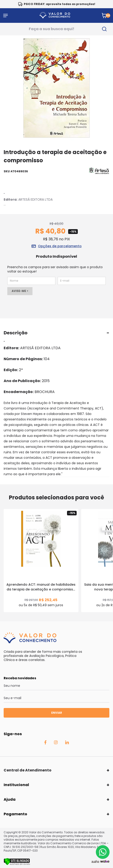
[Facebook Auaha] (45, 743)
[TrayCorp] (105, 862)
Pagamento (15, 814)
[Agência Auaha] (95, 862)
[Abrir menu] (5, 16)
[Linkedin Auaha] (67, 743)
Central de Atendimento (28, 770)
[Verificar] (17, 864)
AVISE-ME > (20, 291)
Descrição (16, 333)
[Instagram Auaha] (56, 743)
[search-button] (104, 29)
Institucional (16, 785)
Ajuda (10, 799)
